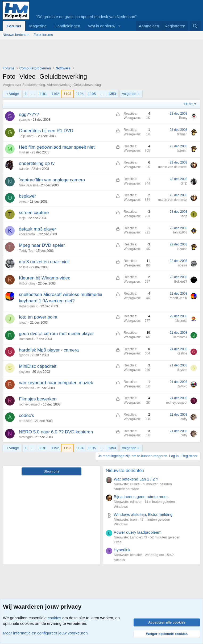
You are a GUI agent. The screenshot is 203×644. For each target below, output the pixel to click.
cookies (54, 618)
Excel (118, 542)
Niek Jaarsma (29, 185)
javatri (23, 323)
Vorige (14, 94)
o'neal (23, 202)
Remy (183, 118)
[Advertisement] (100, 54)
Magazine (38, 26)
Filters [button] (188, 104)
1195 (92, 94)
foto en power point (38, 317)
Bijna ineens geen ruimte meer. (141, 497)
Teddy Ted (26, 251)
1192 (55, 94)
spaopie (24, 120)
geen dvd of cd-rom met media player (56, 334)
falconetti (181, 321)
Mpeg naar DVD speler (42, 245)
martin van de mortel (173, 167)
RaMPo (182, 386)
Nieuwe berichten (16, 35)
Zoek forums (43, 35)
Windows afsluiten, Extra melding (143, 514)
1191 (43, 94)
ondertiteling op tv (37, 163)
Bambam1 (26, 339)
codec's (26, 415)
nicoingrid (26, 437)
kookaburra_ (28, 234)
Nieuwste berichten (125, 471)
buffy (184, 419)
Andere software (127, 489)
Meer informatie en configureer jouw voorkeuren (45, 633)
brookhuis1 (27, 388)
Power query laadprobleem (138, 532)
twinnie (24, 169)
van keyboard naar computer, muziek (56, 383)
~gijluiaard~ (27, 136)
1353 (112, 94)
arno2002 (26, 421)
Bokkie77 (181, 282)
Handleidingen (67, 26)
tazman (182, 134)
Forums (14, 26)
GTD (184, 183)
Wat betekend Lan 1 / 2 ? (136, 479)
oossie (24, 267)
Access (119, 560)
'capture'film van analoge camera (52, 180)
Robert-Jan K (28, 306)
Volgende (129, 94)
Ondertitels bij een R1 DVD (46, 131)
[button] (119, 26)
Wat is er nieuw (102, 26)
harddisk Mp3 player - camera (49, 350)
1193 (67, 94)
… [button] (33, 94)
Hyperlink (122, 550)
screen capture (34, 213)
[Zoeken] (195, 26)
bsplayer (27, 196)
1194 (80, 94)
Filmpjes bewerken (38, 399)
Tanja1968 (180, 232)
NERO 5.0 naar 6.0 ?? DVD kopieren (56, 432)
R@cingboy (27, 283)
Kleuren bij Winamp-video (45, 278)
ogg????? (29, 114)
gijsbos (24, 355)
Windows (121, 507)
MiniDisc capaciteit (38, 366)
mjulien (24, 152)
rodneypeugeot (30, 404)
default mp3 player (38, 229)
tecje (22, 218)
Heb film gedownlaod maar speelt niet (57, 147)
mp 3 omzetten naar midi (44, 262)
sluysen (24, 372)
